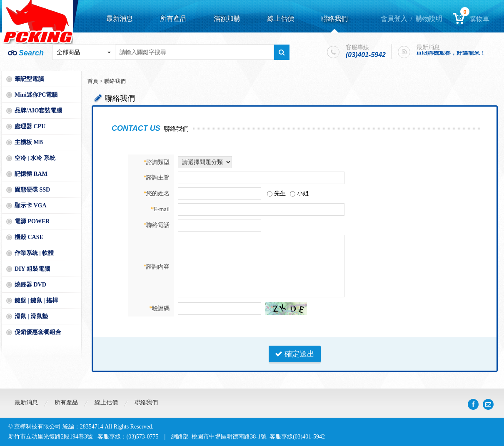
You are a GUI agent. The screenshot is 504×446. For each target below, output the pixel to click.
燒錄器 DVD (30, 285)
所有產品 (173, 19)
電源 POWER (32, 221)
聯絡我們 (334, 19)
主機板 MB (29, 142)
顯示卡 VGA (31, 206)
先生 (280, 193)
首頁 (93, 81)
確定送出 (295, 354)
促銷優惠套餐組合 (38, 332)
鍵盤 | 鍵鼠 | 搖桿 (36, 300)
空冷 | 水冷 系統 (35, 158)
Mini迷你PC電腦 (36, 95)
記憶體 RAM (31, 174)
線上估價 (281, 19)
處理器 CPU (30, 126)
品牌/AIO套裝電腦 (38, 111)
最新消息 (120, 19)
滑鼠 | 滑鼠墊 (31, 316)
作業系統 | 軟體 (34, 253)
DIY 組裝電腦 (32, 269)
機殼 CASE (29, 237)
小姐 (303, 193)
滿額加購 (227, 19)
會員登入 (394, 19)
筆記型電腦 (29, 79)
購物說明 (429, 19)
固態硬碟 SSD (32, 190)
